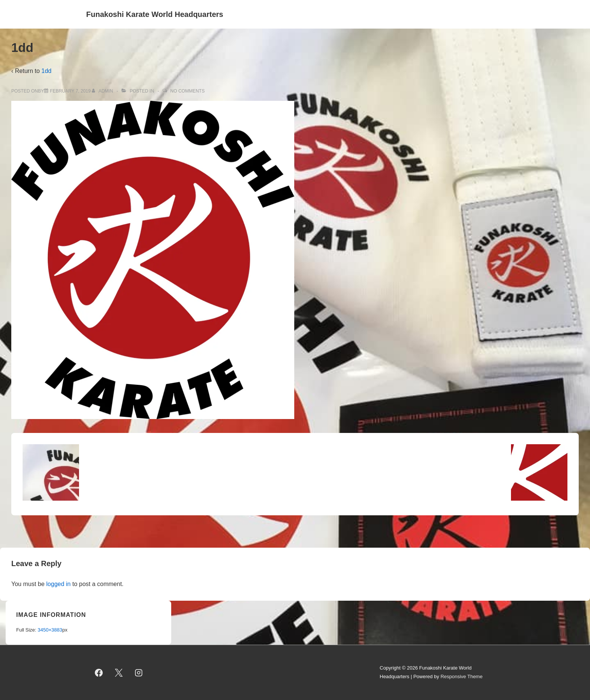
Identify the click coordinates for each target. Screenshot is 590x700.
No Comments (188, 91)
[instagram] (139, 673)
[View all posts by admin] (103, 91)
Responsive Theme (462, 676)
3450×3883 (50, 630)
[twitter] (119, 673)
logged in (59, 584)
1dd (46, 71)
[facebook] (99, 673)
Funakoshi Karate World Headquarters (155, 14)
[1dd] (70, 91)
